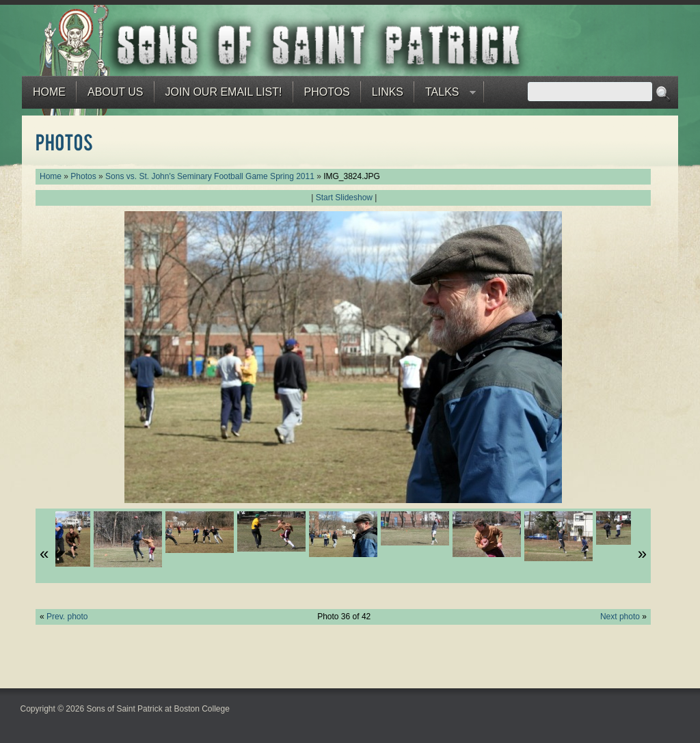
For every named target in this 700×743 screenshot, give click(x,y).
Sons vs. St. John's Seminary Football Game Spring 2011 (210, 176)
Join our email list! (224, 92)
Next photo (620, 617)
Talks (445, 95)
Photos (327, 92)
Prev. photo (67, 617)
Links (388, 92)
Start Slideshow (344, 198)
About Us (116, 92)
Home (49, 92)
